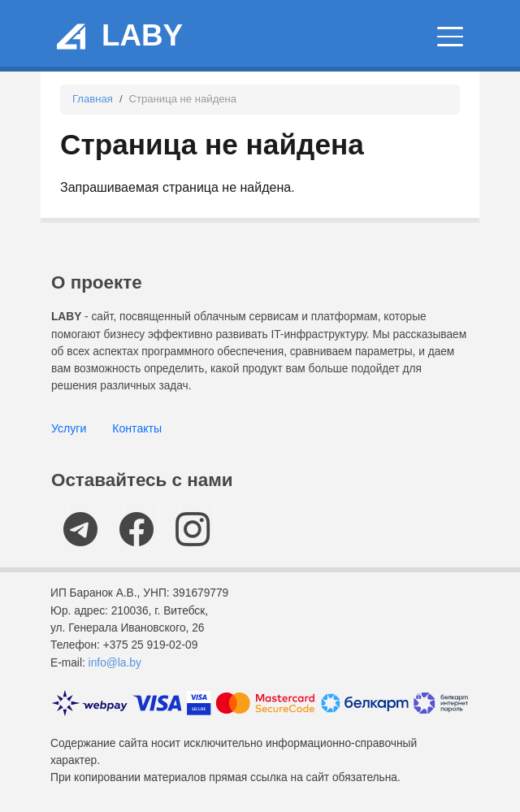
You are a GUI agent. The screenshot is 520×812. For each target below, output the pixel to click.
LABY (142, 35)
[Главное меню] (450, 37)
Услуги (69, 428)
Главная (93, 99)
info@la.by (115, 663)
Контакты (137, 428)
